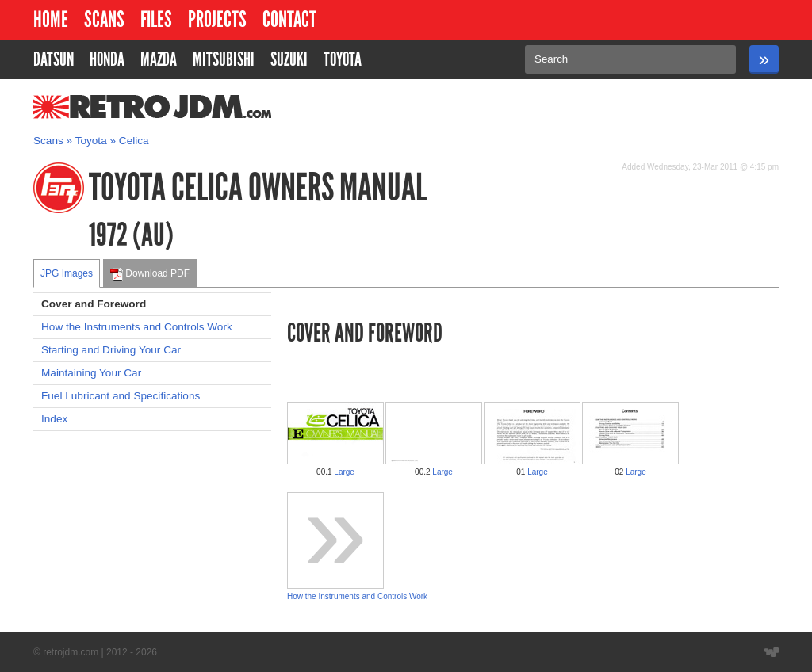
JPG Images (67, 273)
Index (54, 419)
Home (51, 19)
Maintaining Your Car (91, 373)
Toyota (91, 141)
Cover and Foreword (94, 304)
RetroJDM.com (111, 107)
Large (344, 472)
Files (156, 19)
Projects (217, 19)
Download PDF (150, 274)
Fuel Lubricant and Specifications (121, 396)
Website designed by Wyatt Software (772, 652)
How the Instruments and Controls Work (137, 327)
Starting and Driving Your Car (111, 350)
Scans (104, 19)
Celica (134, 141)
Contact (289, 19)
